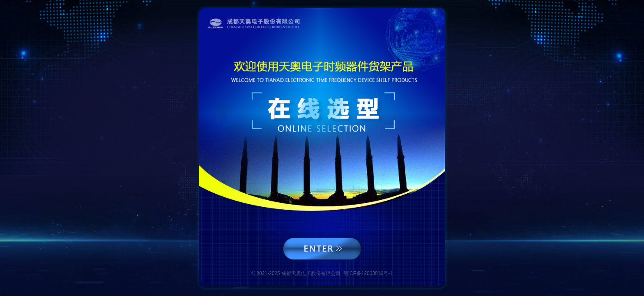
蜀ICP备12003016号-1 (368, 273)
